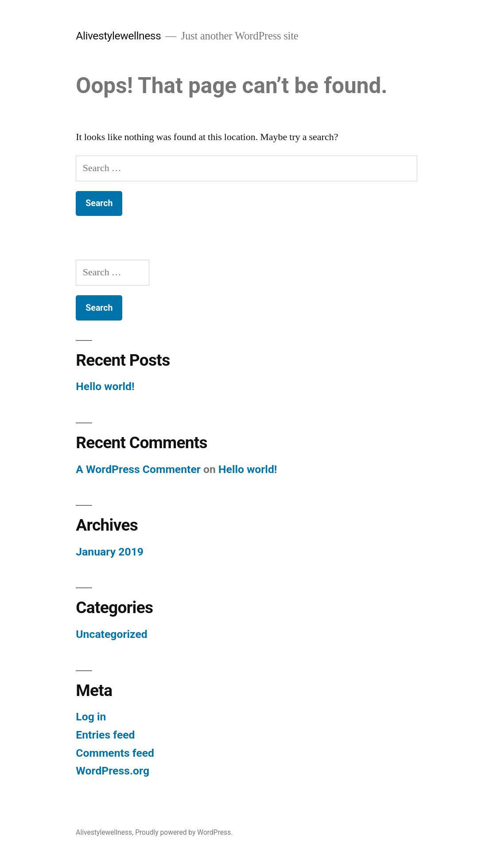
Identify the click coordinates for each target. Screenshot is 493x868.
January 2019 (110, 552)
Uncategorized (112, 634)
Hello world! (105, 386)
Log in (91, 717)
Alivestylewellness (118, 36)
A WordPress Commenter (138, 469)
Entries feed (105, 735)
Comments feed (115, 753)
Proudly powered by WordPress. (184, 832)
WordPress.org (113, 771)
